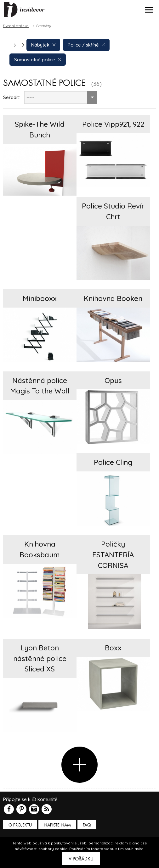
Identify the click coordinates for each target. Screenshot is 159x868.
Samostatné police (38, 60)
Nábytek (43, 45)
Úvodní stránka (16, 26)
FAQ (87, 825)
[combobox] (61, 97)
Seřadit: (11, 97)
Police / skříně (86, 45)
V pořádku (81, 859)
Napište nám (57, 825)
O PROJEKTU (20, 825)
